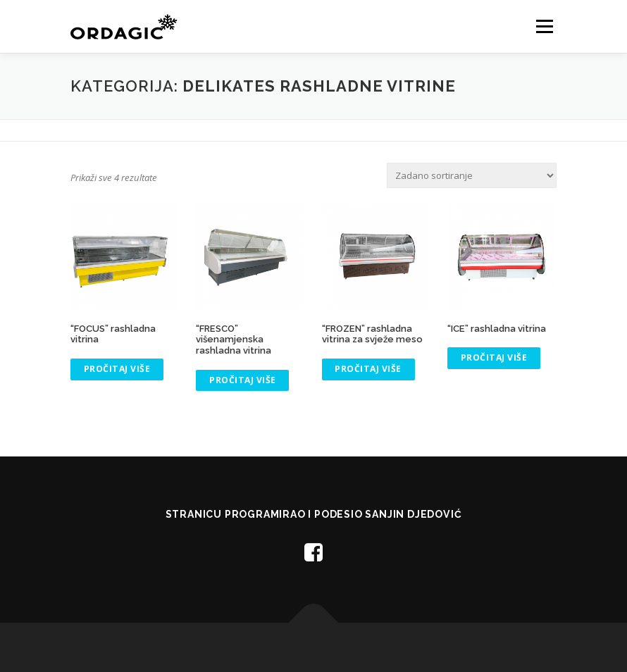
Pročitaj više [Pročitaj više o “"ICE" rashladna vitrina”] (494, 357)
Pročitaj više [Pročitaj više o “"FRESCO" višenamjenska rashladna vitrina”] (243, 380)
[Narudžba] (472, 175)
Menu (544, 26)
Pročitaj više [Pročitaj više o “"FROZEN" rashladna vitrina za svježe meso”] (368, 369)
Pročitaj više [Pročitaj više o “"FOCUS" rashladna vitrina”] (117, 369)
